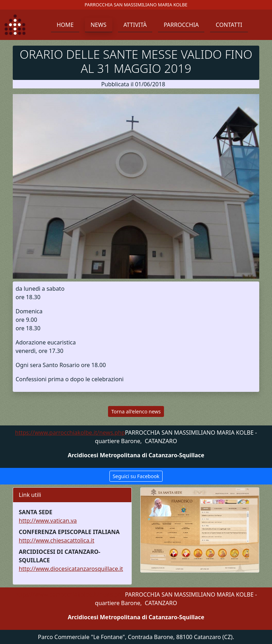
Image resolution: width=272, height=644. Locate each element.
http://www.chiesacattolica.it (56, 540)
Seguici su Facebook (136, 476)
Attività (135, 25)
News (99, 25)
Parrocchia (181, 25)
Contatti (229, 25)
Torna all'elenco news (136, 411)
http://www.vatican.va (48, 521)
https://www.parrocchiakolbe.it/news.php (70, 433)
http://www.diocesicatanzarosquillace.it (71, 569)
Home (65, 25)
